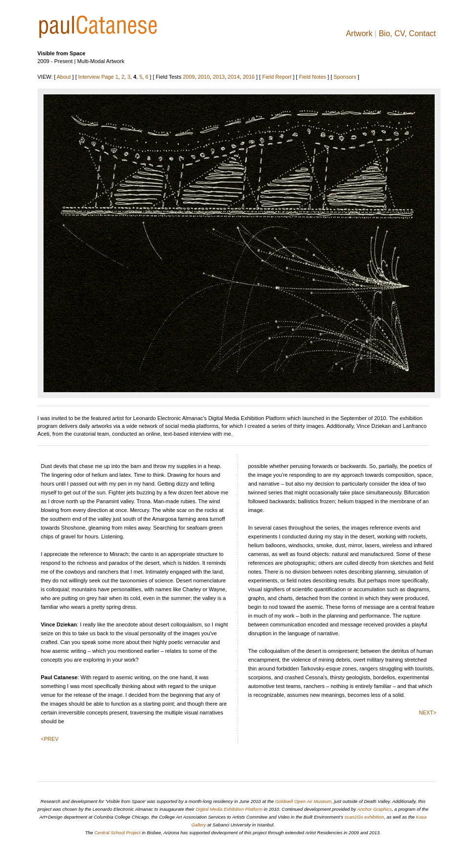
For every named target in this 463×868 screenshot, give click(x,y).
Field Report (277, 77)
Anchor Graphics (374, 809)
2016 (248, 77)
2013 (219, 77)
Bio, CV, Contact (408, 33)
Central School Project (118, 833)
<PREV (50, 739)
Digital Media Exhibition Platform (229, 809)
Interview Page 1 (98, 77)
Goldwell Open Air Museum (303, 801)
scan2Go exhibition (364, 817)
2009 (189, 77)
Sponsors (345, 77)
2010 (204, 77)
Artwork (359, 33)
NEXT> (428, 712)
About (64, 77)
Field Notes (312, 77)
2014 (234, 77)
